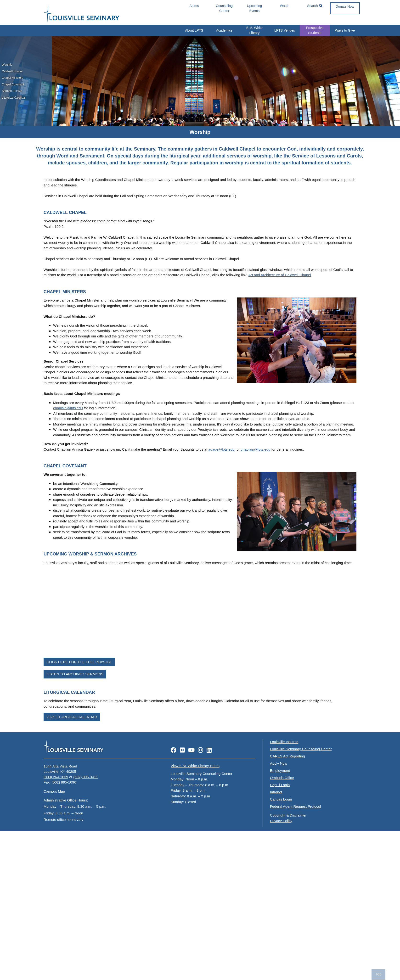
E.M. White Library (254, 30)
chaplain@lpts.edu (68, 408)
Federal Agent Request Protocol (296, 806)
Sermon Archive (12, 91)
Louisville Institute (284, 742)
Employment (280, 770)
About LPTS (194, 30)
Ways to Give (345, 30)
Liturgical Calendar (14, 98)
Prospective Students (315, 30)
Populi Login (280, 785)
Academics (224, 30)
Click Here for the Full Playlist (79, 662)
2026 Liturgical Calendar (72, 717)
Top (378, 974)
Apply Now (279, 763)
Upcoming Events (254, 8)
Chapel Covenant (13, 84)
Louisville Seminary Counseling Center (301, 749)
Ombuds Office (282, 778)
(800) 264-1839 (56, 777)
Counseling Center (224, 8)
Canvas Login (281, 799)
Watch (285, 6)
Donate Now (345, 6)
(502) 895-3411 (86, 777)
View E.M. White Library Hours (195, 766)
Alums (194, 6)
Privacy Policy (281, 821)
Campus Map (54, 791)
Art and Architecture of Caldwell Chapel (280, 275)
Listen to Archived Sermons (75, 674)
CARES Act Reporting (287, 756)
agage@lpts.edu (221, 449)
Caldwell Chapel (12, 71)
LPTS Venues (285, 30)
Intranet (276, 792)
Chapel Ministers (13, 78)
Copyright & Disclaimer (288, 815)
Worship (7, 65)
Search (315, 6)
